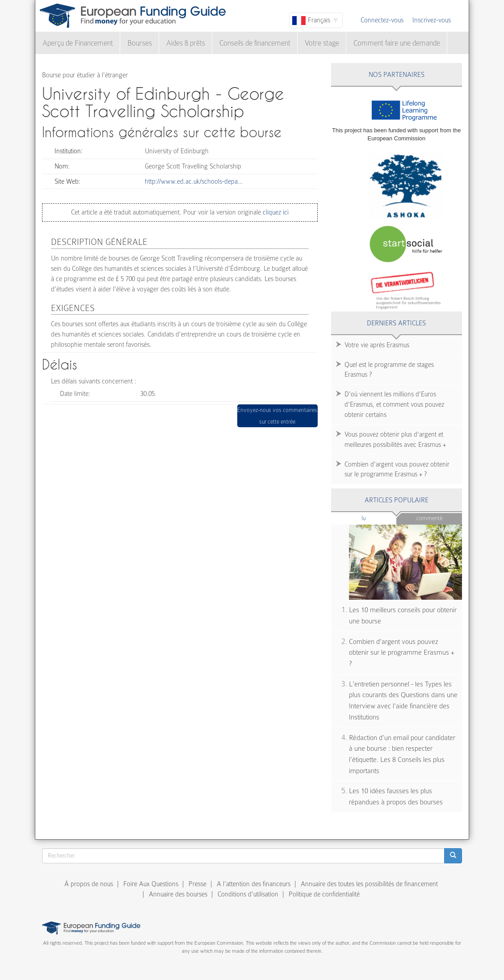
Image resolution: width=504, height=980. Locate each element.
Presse (197, 884)
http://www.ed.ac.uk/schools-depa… (194, 181)
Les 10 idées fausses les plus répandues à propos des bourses (396, 797)
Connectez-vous (382, 20)
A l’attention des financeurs (254, 884)
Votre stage (322, 43)
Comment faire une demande (397, 43)
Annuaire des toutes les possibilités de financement (369, 884)
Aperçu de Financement (78, 43)
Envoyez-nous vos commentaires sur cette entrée (277, 416)
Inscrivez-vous (432, 20)
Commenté (429, 518)
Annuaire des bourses (178, 894)
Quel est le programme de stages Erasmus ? (389, 370)
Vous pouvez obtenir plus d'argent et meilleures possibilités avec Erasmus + (395, 440)
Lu (378, 518)
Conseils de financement (255, 43)
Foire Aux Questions (151, 884)
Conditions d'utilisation (248, 894)
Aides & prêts (186, 43)
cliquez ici (275, 212)
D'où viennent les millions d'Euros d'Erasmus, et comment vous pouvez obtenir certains (394, 404)
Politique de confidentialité (324, 894)
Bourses (140, 43)
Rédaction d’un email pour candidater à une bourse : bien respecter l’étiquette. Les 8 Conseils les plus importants (402, 754)
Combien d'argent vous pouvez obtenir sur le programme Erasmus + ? (397, 469)
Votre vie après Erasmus (377, 345)
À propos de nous (89, 884)
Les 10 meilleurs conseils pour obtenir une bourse (403, 616)
